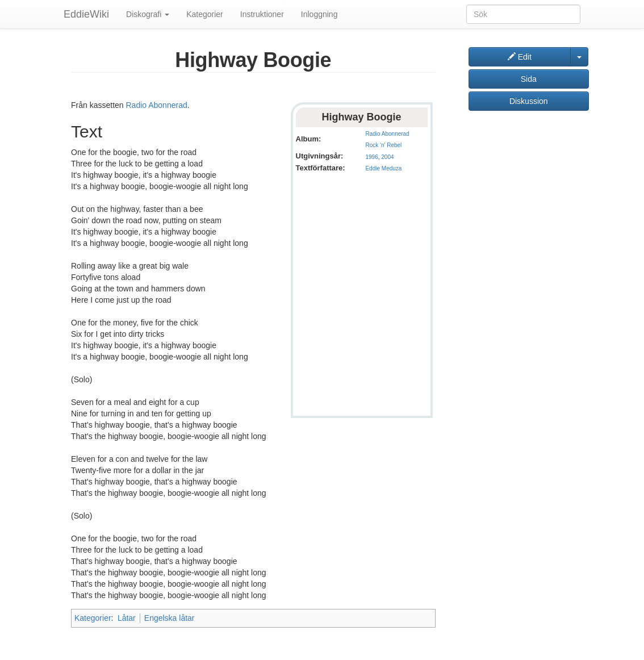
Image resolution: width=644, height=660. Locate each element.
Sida (529, 79)
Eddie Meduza (383, 168)
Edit (520, 57)
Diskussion (529, 101)
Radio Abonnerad (387, 134)
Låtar (127, 618)
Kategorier (205, 14)
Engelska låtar (170, 618)
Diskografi (148, 14)
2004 (387, 157)
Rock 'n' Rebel (383, 145)
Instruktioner (262, 14)
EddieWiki (86, 14)
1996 (371, 157)
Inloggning (319, 14)
